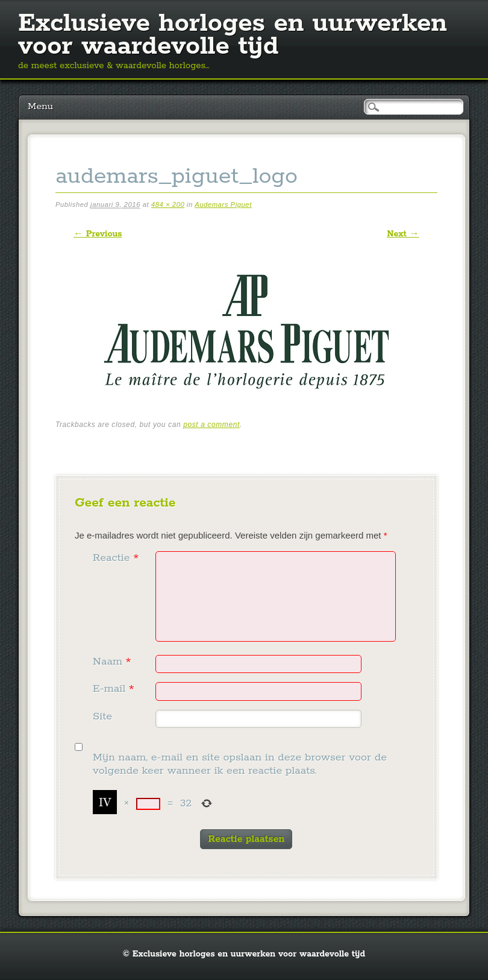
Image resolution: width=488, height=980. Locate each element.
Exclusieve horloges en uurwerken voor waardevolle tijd (233, 35)
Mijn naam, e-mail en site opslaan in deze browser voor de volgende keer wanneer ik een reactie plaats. (240, 764)
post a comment (211, 425)
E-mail (115, 689)
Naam (113, 662)
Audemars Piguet (223, 204)
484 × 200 (168, 204)
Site (102, 716)
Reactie (117, 558)
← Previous (98, 234)
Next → (403, 234)
